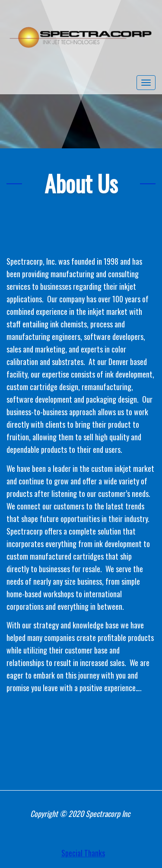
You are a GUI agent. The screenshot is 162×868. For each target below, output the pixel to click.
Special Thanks (83, 853)
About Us (81, 183)
